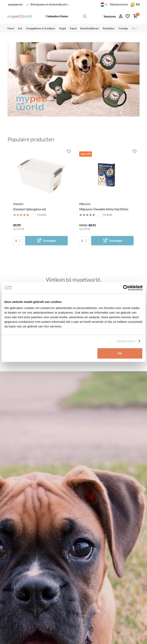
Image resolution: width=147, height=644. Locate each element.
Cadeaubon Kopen (57, 16)
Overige (123, 28)
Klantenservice (119, 4)
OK (120, 353)
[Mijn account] (121, 16)
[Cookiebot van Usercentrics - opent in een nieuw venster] (126, 288)
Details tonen (126, 341)
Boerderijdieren (90, 28)
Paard (73, 28)
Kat (20, 28)
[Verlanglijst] (128, 16)
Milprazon (85, 204)
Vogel (62, 28)
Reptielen (109, 28)
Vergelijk (39, 215)
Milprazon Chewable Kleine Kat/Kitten (104, 209)
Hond (11, 28)
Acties (136, 28)
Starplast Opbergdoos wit (30, 209)
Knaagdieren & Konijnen (41, 28)
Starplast (18, 204)
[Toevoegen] (46, 241)
